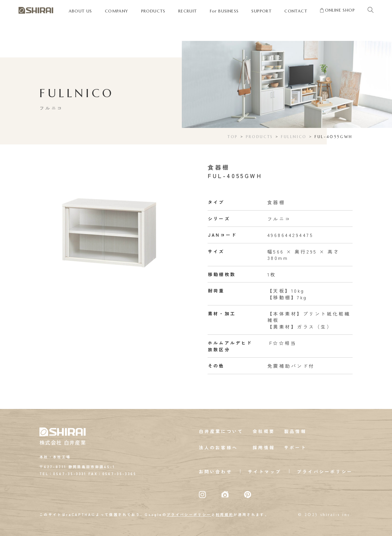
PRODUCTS (259, 137)
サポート (295, 447)
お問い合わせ (216, 471)
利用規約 (225, 514)
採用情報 (264, 447)
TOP (233, 137)
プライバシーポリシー (325, 471)
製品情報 (295, 431)
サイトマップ (265, 471)
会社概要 (264, 431)
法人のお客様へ (218, 447)
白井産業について (221, 431)
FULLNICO (294, 137)
